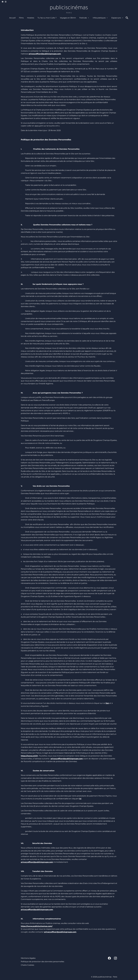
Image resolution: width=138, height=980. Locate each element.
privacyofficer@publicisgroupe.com (67, 759)
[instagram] (6, 2)
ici (80, 799)
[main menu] (66, 18)
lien (107, 703)
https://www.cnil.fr (29, 756)
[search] (127, 18)
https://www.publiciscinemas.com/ (37, 926)
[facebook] (3, 2)
